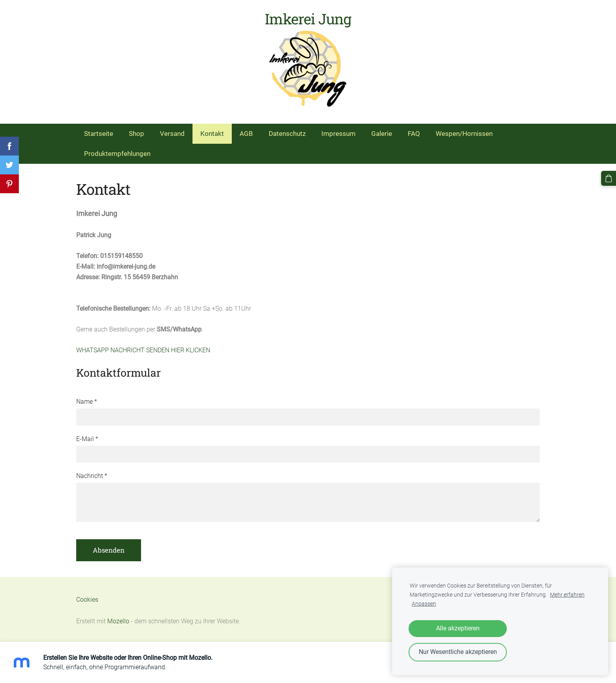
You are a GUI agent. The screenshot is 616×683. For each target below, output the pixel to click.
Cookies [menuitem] (87, 600)
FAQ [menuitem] (414, 134)
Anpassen (424, 604)
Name (87, 402)
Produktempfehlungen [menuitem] (117, 154)
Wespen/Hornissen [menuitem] (464, 134)
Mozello (118, 621)
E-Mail (87, 439)
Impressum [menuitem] (338, 134)
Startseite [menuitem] (99, 134)
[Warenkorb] (609, 178)
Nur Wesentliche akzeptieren (458, 652)
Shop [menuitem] (137, 134)
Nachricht (92, 476)
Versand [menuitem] (172, 134)
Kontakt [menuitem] (212, 134)
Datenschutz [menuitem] (287, 134)
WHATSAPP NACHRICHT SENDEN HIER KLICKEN (143, 350)
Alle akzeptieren (458, 628)
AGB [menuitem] (246, 134)
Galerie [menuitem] (382, 134)
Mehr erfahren (567, 595)
